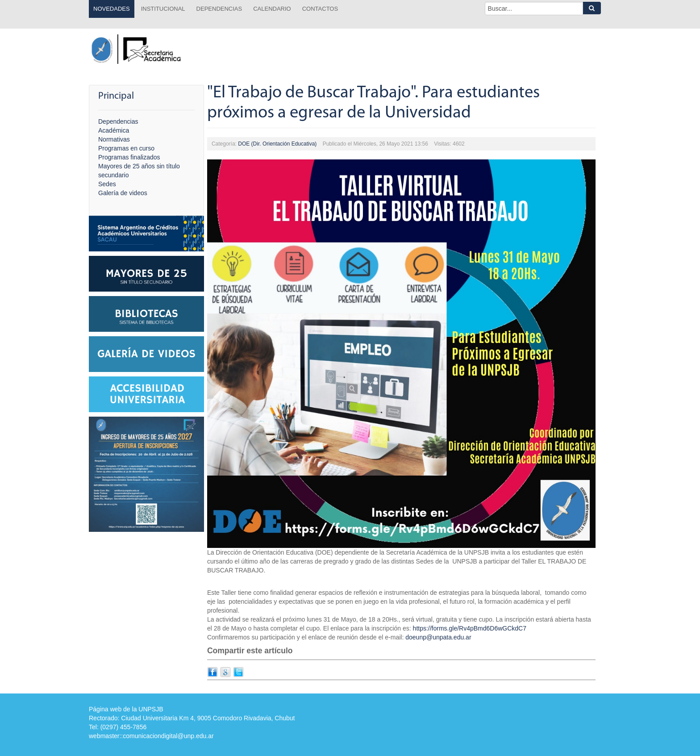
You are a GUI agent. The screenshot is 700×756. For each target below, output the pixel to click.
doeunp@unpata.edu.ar (438, 637)
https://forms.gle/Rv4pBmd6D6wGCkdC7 (470, 628)
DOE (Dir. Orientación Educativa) (277, 144)
